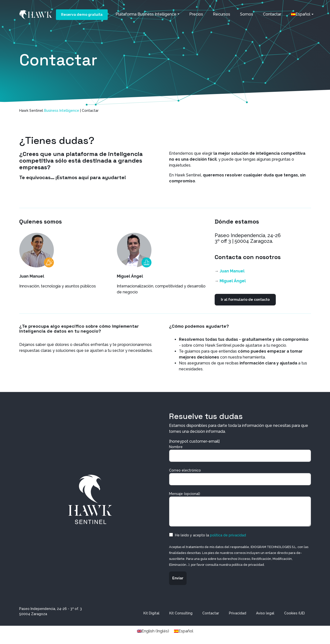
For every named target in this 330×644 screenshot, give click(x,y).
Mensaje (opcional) (240, 509)
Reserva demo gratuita (82, 15)
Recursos (222, 14)
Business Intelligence (62, 111)
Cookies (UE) (295, 613)
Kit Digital (151, 613)
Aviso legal (265, 613)
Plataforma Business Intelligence (146, 14)
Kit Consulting (181, 613)
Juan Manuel (232, 271)
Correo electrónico (240, 477)
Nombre (240, 453)
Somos (247, 14)
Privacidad (238, 613)
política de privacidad (228, 535)
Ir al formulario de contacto (245, 300)
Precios (196, 14)
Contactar (272, 14)
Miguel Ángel (233, 281)
